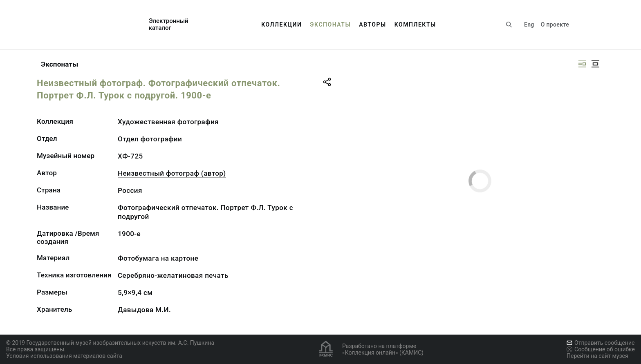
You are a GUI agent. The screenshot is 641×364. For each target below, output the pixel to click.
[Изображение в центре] (595, 64)
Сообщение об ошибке (601, 349)
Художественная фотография (168, 122)
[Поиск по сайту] (509, 25)
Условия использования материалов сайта (64, 356)
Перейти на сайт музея (597, 356)
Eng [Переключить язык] (529, 25)
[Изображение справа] (582, 64)
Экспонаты (330, 25)
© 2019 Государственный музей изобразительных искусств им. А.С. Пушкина (110, 343)
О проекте (555, 25)
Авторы (373, 25)
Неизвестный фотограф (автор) (172, 173)
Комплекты (415, 25)
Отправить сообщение (601, 343)
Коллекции (281, 25)
